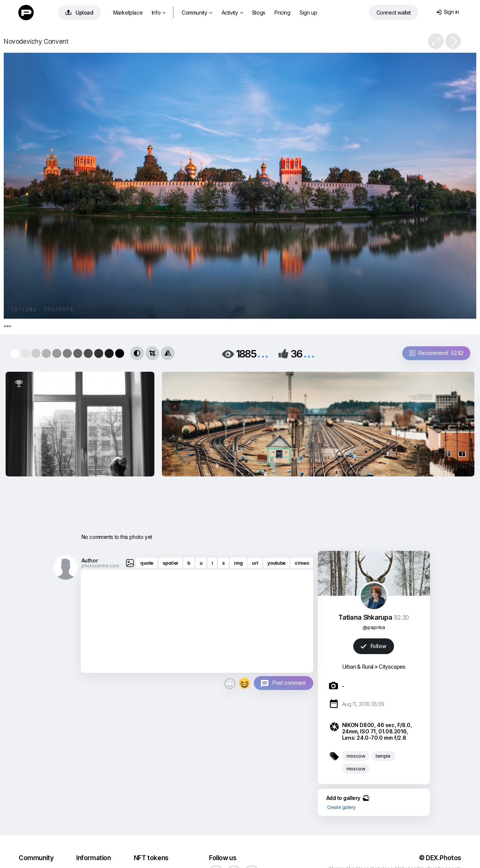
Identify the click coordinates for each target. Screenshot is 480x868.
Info (159, 13)
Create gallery (341, 807)
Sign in (448, 12)
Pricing (282, 13)
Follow (373, 646)
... (263, 353)
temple (383, 756)
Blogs (259, 13)
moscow (356, 756)
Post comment (289, 683)
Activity (232, 13)
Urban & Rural (358, 667)
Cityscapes (392, 667)
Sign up (308, 13)
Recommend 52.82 (436, 353)
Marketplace (128, 13)
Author (90, 560)
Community (197, 13)
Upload (79, 13)
